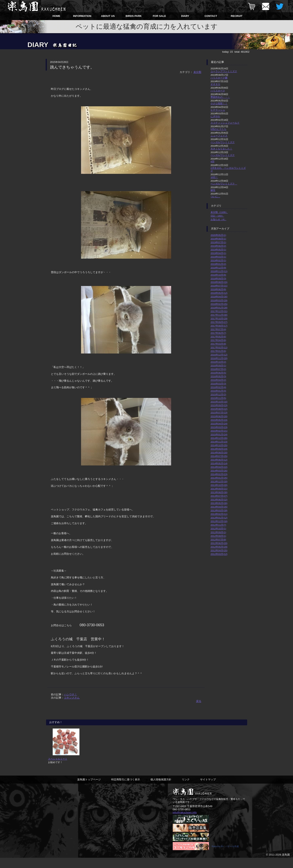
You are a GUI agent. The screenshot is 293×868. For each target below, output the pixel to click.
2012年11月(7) (218, 525)
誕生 (213, 190)
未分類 (197, 72)
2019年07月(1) (218, 242)
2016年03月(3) (218, 384)
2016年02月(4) (218, 387)
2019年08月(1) (218, 239)
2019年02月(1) (218, 260)
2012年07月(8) (218, 540)
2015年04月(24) (219, 424)
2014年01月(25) (219, 478)
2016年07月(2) (218, 369)
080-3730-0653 (182, 819)
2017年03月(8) (218, 344)
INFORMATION (82, 16)
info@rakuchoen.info (185, 822)
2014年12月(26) (219, 438)
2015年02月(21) (219, 431)
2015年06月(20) (219, 416)
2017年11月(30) (219, 315)
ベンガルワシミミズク (223, 142)
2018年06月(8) (218, 289)
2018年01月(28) (219, 308)
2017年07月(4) (218, 329)
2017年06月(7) (218, 333)
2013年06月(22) (219, 500)
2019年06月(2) (218, 246)
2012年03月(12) (219, 554)
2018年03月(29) (219, 300)
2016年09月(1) (218, 365)
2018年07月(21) (219, 286)
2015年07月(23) (219, 412)
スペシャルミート (58, 768)
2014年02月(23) (219, 474)
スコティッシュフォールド (225, 123)
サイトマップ (208, 789)
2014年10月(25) (219, 445)
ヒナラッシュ (218, 110)
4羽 (212, 161)
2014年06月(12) (219, 460)
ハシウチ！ (70, 694)
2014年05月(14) (219, 463)
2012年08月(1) (218, 536)
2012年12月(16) (219, 521)
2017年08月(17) (219, 326)
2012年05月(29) (219, 547)
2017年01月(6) (218, 351)
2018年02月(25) (219, 304)
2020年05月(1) (218, 235)
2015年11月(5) (218, 398)
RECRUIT (237, 16)
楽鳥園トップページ (89, 789)
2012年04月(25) (219, 550)
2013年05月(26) (219, 503)
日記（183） (217, 216)
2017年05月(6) (218, 337)
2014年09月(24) (219, 449)
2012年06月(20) (219, 543)
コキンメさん (72, 698)
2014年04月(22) (219, 467)
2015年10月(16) (219, 402)
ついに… (215, 196)
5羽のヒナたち (218, 129)
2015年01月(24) (219, 434)
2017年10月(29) (219, 318)
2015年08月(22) (219, 409)
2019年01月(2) (218, 264)
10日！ (214, 177)
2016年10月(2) (218, 362)
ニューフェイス (219, 136)
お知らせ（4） (218, 219)
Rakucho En (218, 857)
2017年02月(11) (219, 347)
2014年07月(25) (219, 456)
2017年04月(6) (218, 340)
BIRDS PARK (134, 16)
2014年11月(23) (219, 442)
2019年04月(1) (218, 253)
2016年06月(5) (218, 373)
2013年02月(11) (219, 514)
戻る (199, 701)
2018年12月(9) (218, 268)
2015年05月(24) (219, 420)
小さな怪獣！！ (219, 103)
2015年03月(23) (219, 427)
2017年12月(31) (219, 311)
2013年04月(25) (219, 507)
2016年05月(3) (218, 376)
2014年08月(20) (219, 452)
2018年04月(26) (219, 297)
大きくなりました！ (221, 149)
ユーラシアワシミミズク (224, 71)
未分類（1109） (219, 212)
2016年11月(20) (219, 358)
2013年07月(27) (219, 496)
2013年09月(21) (219, 489)
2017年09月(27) (219, 322)
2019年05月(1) (218, 250)
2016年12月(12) (219, 355)
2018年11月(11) (219, 271)
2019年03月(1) (218, 257)
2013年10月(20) (219, 485)
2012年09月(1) (218, 532)
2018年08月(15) (219, 282)
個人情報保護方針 (161, 789)
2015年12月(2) (218, 394)
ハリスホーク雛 (219, 78)
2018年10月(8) (218, 275)
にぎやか (215, 116)
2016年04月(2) (218, 380)
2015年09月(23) (219, 405)
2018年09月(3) (218, 278)
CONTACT (211, 16)
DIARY (185, 16)
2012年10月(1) (218, 528)
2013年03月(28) (219, 510)
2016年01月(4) (218, 391)
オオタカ (215, 84)
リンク (186, 789)
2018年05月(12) (219, 293)
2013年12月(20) (219, 481)
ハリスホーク (218, 91)
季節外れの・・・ (220, 97)
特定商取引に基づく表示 (126, 789)
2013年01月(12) (219, 518)
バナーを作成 (232, 857)
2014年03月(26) (219, 471)
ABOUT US (108, 16)
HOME (56, 16)
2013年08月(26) (219, 492)
